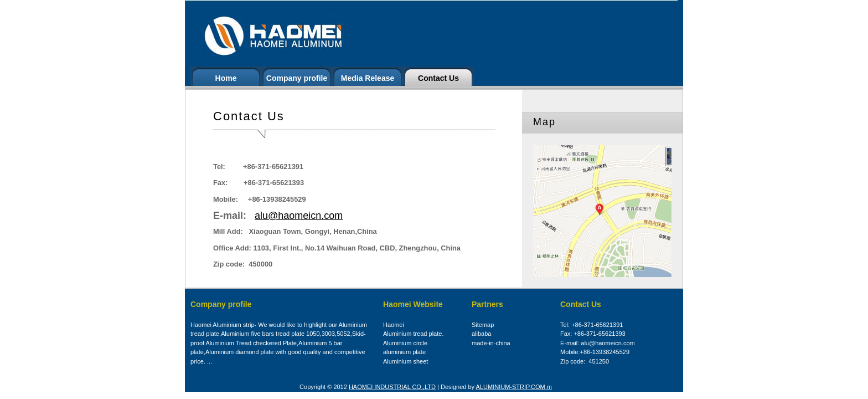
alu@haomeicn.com (299, 216)
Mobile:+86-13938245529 (595, 352)
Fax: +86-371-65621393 (593, 334)
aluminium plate (404, 352)
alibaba (481, 334)
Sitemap (483, 325)
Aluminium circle (405, 343)
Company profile (297, 78)
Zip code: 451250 (585, 361)
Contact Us (438, 78)
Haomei (394, 325)
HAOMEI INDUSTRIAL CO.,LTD (392, 387)
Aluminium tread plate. (413, 334)
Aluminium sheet (405, 361)
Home (226, 78)
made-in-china (491, 343)
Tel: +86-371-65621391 (591, 325)
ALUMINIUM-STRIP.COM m (514, 387)
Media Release (368, 78)
